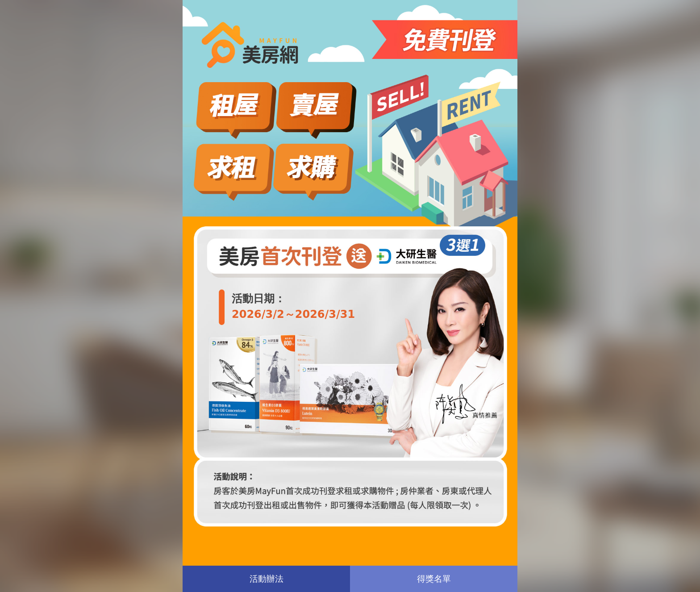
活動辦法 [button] (267, 578)
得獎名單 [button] (434, 578)
